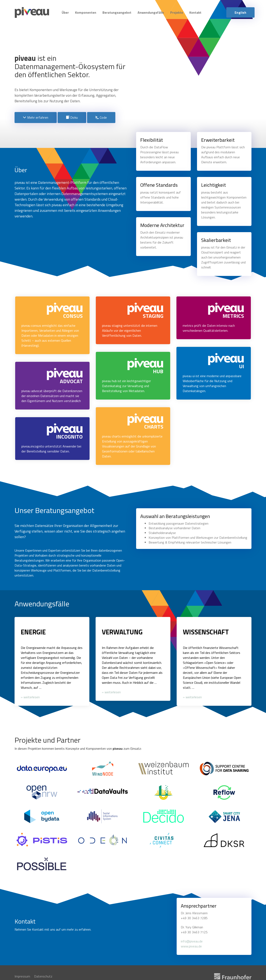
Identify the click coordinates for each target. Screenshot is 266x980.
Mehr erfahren (36, 117)
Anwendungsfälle (151, 12)
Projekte (177, 12)
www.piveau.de (191, 945)
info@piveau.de (192, 940)
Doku (72, 117)
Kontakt (195, 12)
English (241, 12)
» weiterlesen (30, 696)
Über (65, 12)
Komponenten (86, 12)
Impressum (22, 975)
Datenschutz (43, 975)
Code (101, 117)
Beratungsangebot (117, 12)
